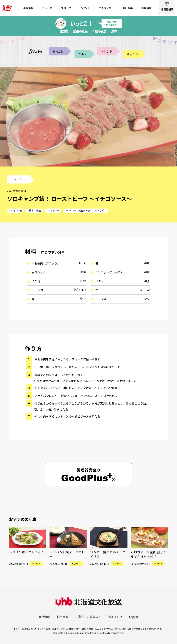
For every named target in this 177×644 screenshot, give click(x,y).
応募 (114, 31)
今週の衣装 (99, 31)
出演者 (64, 31)
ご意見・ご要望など (88, 617)
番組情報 (28, 8)
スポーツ (66, 8)
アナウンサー (106, 8)
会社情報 (44, 617)
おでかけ (58, 51)
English (134, 617)
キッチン (132, 54)
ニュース (47, 8)
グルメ (82, 54)
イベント (85, 8)
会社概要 (128, 8)
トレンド (107, 51)
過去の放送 (80, 31)
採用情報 (146, 8)
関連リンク (115, 617)
